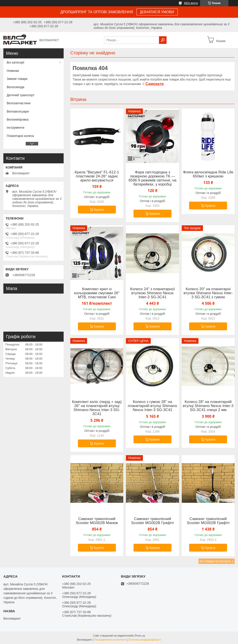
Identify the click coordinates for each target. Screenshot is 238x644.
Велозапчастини (19, 103)
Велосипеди (16, 87)
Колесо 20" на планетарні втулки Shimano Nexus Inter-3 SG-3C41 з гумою (208, 293)
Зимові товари (17, 79)
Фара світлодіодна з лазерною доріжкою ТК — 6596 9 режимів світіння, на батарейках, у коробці (153, 178)
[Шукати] (163, 40)
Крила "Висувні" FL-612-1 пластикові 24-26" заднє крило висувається (97, 176)
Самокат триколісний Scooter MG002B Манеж (97, 521)
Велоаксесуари (18, 111)
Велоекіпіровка (18, 119)
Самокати (155, 84)
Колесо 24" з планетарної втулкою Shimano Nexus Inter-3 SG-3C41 (152, 293)
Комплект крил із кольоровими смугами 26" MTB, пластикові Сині (97, 293)
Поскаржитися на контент (110, 640)
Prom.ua (140, 636)
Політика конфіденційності (145, 640)
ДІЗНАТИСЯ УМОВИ (157, 12)
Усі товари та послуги (215, 561)
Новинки (13, 71)
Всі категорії (16, 62)
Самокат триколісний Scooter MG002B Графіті (152, 521)
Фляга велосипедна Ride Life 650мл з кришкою (208, 174)
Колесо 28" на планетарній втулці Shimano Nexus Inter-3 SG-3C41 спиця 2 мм (208, 406)
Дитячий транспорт (21, 95)
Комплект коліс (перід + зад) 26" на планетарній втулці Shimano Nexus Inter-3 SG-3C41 (97, 408)
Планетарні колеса (20, 136)
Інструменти (16, 128)
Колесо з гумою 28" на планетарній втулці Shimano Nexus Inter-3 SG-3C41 (153, 406)
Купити (99, 210)
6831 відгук (191, 3)
